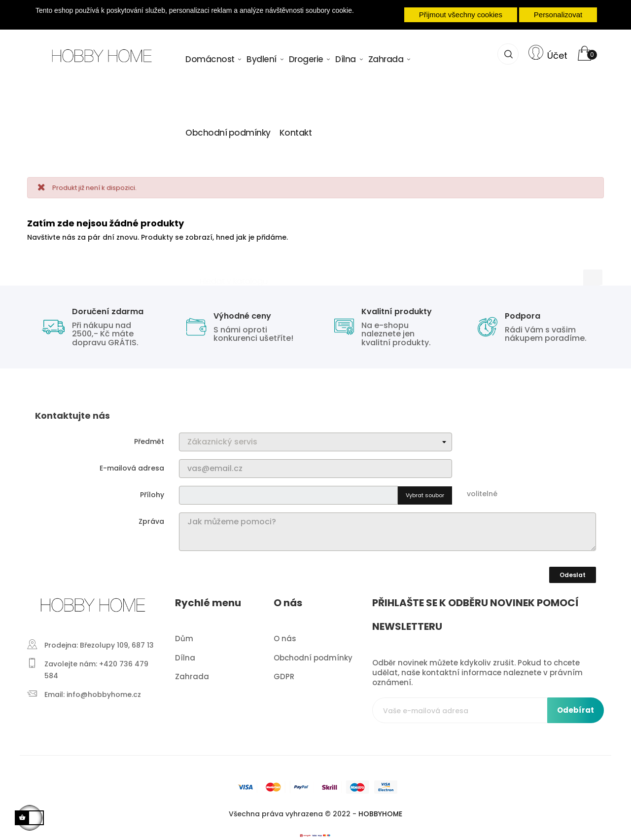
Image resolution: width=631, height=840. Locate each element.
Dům (184, 634)
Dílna (185, 653)
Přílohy (152, 490)
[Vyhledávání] (315, 272)
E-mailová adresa (132, 464)
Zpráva (151, 517)
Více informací (194, 20)
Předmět (149, 437)
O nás (285, 634)
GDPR (284, 672)
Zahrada (192, 672)
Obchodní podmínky (313, 653)
